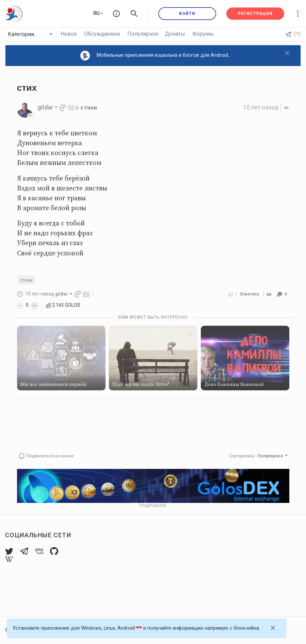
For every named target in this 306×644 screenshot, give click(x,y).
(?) (293, 34)
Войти (187, 14)
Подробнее (153, 506)
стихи (89, 107)
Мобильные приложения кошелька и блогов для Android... (156, 56)
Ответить (249, 294)
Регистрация (255, 14)
